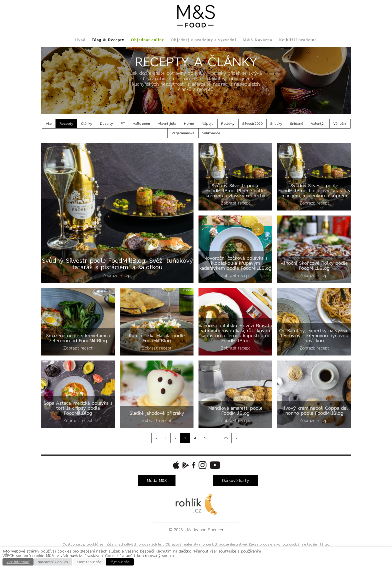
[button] (175, 465)
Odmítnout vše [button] (89, 562)
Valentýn (318, 123)
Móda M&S (157, 480)
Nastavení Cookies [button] (53, 562)
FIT (123, 123)
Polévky (228, 123)
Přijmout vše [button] (120, 562)
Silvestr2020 (252, 123)
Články (87, 123)
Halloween (141, 123)
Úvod (80, 40)
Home (189, 123)
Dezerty (106, 123)
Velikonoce (211, 133)
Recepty (66, 123)
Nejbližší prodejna (298, 40)
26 (226, 438)
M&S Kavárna (257, 40)
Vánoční (340, 123)
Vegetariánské (183, 133)
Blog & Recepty (108, 40)
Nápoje (208, 123)
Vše (49, 123)
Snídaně (297, 123)
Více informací (18, 562)
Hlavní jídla (167, 123)
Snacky (276, 123)
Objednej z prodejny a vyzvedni (203, 40)
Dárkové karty (235, 480)
